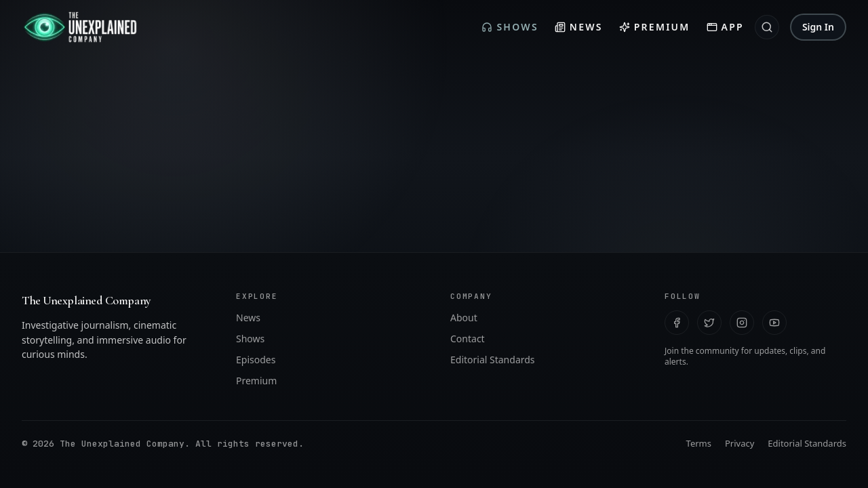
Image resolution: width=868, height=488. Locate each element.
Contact (468, 385)
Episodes (256, 406)
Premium (655, 27)
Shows (510, 27)
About (464, 364)
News (579, 27)
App (725, 27)
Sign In (818, 27)
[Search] (767, 27)
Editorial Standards (493, 406)
